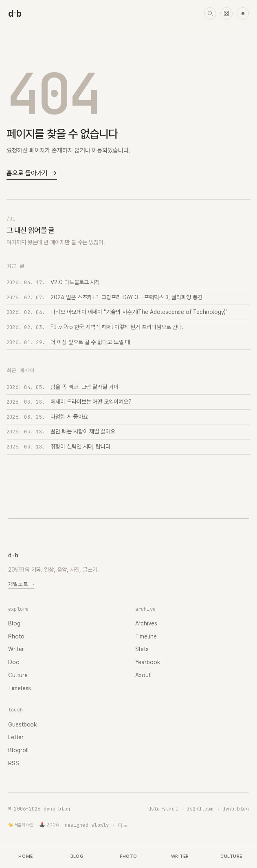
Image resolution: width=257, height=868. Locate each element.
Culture (18, 675)
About (143, 675)
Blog (14, 623)
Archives (146, 623)
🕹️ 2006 (49, 825)
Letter (16, 737)
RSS (14, 763)
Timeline (146, 636)
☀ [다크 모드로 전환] (243, 14)
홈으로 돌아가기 (32, 173)
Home (25, 856)
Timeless (20, 688)
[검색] (210, 13)
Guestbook (22, 724)
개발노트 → (21, 584)
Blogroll (19, 750)
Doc (14, 662)
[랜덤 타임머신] (226, 13)
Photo (16, 636)
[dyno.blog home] (15, 13)
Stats (142, 649)
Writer (16, 649)
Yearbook (148, 662)
